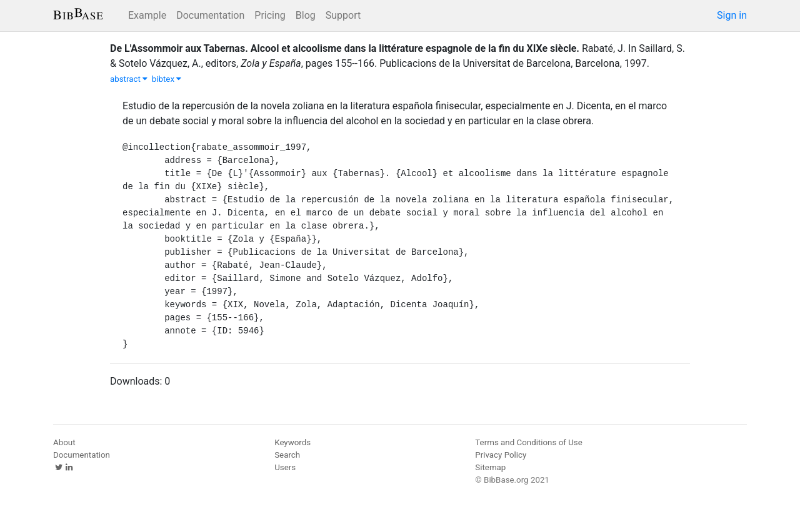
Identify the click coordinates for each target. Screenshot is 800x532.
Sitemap (490, 467)
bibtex (167, 79)
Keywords (292, 442)
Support (343, 15)
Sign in (732, 15)
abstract (129, 79)
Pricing (270, 15)
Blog (306, 15)
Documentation (210, 15)
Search (287, 455)
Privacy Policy (501, 455)
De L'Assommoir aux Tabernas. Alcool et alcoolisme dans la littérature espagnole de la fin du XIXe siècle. (345, 48)
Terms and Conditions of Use (528, 442)
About (64, 442)
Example (147, 15)
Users (285, 467)
